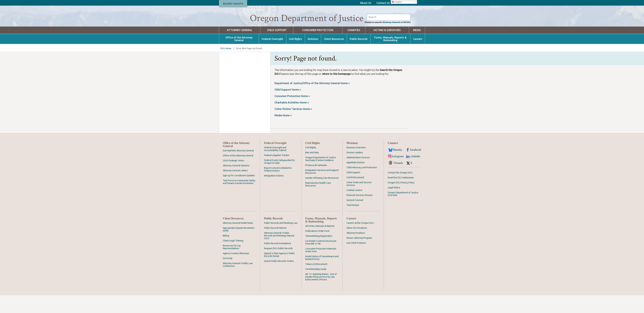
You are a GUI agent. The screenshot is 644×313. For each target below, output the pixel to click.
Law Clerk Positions (356, 261)
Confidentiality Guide (316, 287)
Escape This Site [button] (233, 4)
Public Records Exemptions (278, 261)
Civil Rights (295, 57)
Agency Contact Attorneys (236, 271)
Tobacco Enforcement (316, 282)
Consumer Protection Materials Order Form (321, 268)
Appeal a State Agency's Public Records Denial (279, 272)
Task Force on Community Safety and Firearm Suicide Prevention (239, 200)
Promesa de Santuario (316, 183)
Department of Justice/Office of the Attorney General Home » (312, 101)
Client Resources (334, 57)
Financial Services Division (360, 213)
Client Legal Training (233, 258)
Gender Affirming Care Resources (322, 196)
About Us (366, 3)
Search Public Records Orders (279, 279)
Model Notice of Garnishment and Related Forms (322, 275)
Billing (226, 253)
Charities (354, 48)
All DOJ (406, 40)
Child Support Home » (288, 107)
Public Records (359, 57)
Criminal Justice (354, 208)
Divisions (313, 57)
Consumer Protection (318, 48)
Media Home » (283, 133)
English (397, 2)
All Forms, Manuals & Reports (320, 244)
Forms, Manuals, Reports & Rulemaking (390, 57)
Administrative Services (358, 175)
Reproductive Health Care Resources (318, 202)
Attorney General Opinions (236, 183)
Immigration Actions (274, 193)
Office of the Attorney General (239, 57)
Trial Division (353, 223)
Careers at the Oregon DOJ (360, 241)
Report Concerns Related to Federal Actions (278, 187)
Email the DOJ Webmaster (401, 195)
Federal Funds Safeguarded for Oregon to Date (279, 179)
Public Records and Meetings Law (281, 241)
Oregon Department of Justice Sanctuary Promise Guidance (321, 177)
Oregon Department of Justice (307, 18)
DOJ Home (226, 66)
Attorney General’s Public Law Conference (238, 282)
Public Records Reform (275, 246)
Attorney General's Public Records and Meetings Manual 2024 (279, 253)
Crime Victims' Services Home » (293, 127)
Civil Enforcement (355, 195)
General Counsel (355, 218)
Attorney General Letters (235, 188)
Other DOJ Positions (357, 246)
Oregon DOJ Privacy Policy (401, 200)
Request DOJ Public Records (278, 266)
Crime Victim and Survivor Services (359, 201)
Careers (418, 57)
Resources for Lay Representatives (232, 265)
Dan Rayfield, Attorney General (238, 168)
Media (417, 48)
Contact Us (383, 3)
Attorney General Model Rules (238, 241)
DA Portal (228, 276)
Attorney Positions (356, 251)
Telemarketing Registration (319, 254)
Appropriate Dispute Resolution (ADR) (239, 247)
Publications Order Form (317, 249)
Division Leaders (355, 170)
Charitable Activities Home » (292, 120)
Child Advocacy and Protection (362, 185)
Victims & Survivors (387, 48)
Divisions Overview (356, 165)
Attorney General (387, 40)
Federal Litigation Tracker (277, 173)
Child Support (277, 48)
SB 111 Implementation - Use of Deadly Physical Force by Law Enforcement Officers (321, 295)
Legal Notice (394, 205)
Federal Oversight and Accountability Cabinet (275, 167)
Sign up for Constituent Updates (239, 193)
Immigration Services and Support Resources (322, 189)
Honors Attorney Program (359, 256)
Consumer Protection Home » (292, 114)
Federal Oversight (272, 57)
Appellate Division (356, 180)
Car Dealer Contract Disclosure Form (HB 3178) (321, 260)
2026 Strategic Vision (233, 178)
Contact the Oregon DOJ (400, 190)
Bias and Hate (312, 170)
